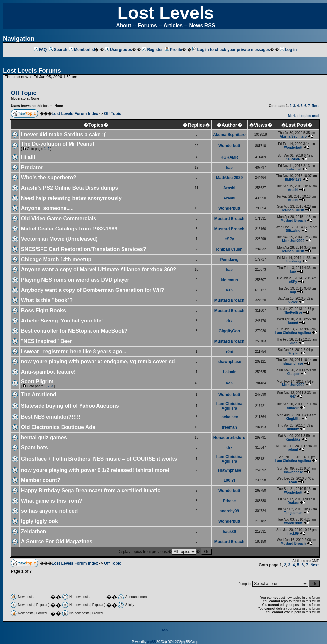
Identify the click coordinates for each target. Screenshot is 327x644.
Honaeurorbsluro (229, 438)
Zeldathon (34, 531)
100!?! (229, 480)
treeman (229, 427)
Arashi (229, 188)
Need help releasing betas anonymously (71, 198)
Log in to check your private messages (231, 50)
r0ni (230, 352)
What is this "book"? (47, 300)
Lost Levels (165, 13)
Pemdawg (230, 260)
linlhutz (293, 429)
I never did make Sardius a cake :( (63, 134)
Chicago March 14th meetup (56, 259)
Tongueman (293, 513)
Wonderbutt (229, 146)
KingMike (293, 419)
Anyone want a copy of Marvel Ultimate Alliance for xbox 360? (99, 270)
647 (293, 397)
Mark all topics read (303, 116)
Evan (293, 482)
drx (229, 321)
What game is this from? (52, 501)
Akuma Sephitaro (229, 135)
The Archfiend (39, 395)
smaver (293, 408)
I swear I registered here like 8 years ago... (74, 351)
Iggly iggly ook (40, 521)
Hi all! (28, 157)
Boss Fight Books (43, 310)
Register (152, 50)
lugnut (293, 323)
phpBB (151, 642)
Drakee (293, 503)
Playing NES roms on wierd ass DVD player (75, 280)
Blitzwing (293, 231)
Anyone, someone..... (47, 208)
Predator (32, 167)
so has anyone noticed (49, 511)
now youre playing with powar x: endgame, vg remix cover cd (98, 362)
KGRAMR (230, 157)
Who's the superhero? (49, 178)
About (123, 26)
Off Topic (113, 114)
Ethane (230, 501)
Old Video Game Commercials (59, 218)
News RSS (202, 26)
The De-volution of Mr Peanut (58, 144)
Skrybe (293, 353)
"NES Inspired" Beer (47, 341)
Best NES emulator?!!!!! (51, 417)
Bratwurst (293, 169)
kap (229, 168)
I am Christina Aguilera (293, 333)
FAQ (41, 50)
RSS (165, 630)
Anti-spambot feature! (48, 372)
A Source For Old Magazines (57, 542)
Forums (147, 26)
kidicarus (229, 280)
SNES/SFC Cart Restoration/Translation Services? (84, 249)
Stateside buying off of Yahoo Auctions (70, 406)
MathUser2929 (229, 178)
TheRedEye (293, 312)
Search (58, 50)
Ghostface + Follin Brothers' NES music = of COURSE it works (99, 459)
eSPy (229, 239)
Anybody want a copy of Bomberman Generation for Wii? (93, 290)
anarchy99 (229, 511)
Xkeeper (293, 374)
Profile (174, 50)
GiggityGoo (229, 331)
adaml (293, 450)
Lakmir (229, 372)
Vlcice (293, 302)
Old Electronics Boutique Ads (58, 427)
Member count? (41, 480)
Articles (173, 26)
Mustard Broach (229, 219)
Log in (288, 50)
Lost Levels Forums (32, 70)
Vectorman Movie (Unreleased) (59, 239)
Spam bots (35, 448)
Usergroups (119, 50)
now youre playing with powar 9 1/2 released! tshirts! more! (95, 470)
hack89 (229, 532)
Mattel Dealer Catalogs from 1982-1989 (69, 229)
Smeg (293, 343)
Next (315, 106)
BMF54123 (293, 180)
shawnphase (230, 362)
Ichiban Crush (293, 210)
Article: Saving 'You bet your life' (62, 321)
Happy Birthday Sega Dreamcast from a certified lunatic (91, 491)
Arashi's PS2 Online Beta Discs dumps (70, 188)
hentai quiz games (44, 437)
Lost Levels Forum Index (75, 114)
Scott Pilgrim (37, 381)
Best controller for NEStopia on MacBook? (74, 331)
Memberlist (82, 50)
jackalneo (229, 417)
